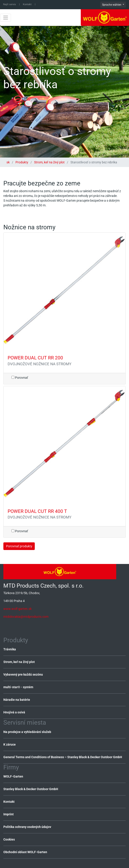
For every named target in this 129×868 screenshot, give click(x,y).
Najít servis (10, 4)
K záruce (10, 744)
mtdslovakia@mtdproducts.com (26, 617)
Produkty (22, 162)
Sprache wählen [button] (112, 5)
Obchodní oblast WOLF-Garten (25, 852)
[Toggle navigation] (5, 18)
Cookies (9, 839)
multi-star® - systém (18, 687)
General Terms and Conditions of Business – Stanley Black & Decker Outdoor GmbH (63, 757)
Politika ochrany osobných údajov (27, 827)
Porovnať (20, 378)
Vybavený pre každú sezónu (23, 674)
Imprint (9, 814)
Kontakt (27, 4)
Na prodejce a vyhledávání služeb (27, 732)
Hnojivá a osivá (14, 712)
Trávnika (10, 649)
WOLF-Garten (13, 776)
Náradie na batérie (17, 700)
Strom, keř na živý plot (49, 162)
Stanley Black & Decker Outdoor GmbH (31, 789)
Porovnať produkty (19, 546)
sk (8, 162)
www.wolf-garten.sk (17, 609)
